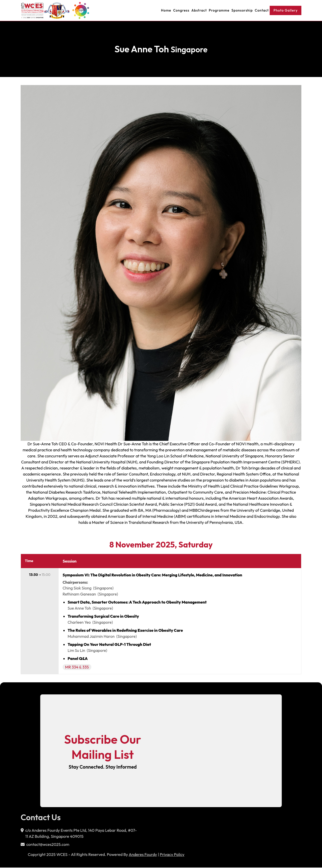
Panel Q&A (78, 659)
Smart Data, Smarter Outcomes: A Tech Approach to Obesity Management (137, 603)
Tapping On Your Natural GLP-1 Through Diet (110, 645)
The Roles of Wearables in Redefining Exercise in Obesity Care (126, 631)
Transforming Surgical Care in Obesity (104, 617)
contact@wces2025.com (48, 845)
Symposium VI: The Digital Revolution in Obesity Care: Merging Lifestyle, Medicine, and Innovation (154, 575)
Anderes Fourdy (143, 855)
